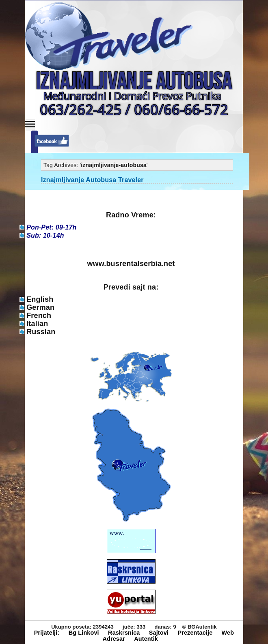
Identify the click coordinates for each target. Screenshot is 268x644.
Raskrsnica (124, 633)
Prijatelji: (47, 633)
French (39, 316)
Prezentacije (195, 633)
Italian (37, 324)
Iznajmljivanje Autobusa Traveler (92, 180)
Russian (41, 332)
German (40, 307)
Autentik (146, 639)
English (40, 299)
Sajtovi (159, 633)
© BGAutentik (200, 627)
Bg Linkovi (84, 633)
